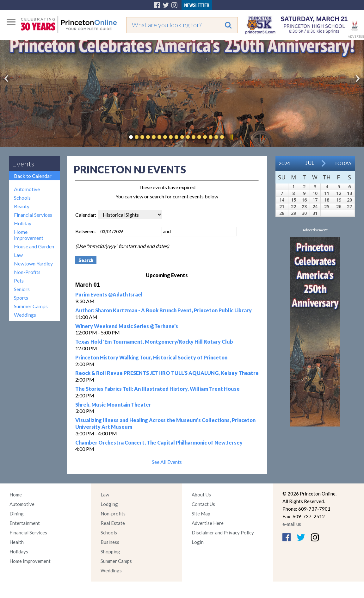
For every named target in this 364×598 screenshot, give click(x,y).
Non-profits (113, 514)
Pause (231, 137)
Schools (22, 198)
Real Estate (113, 523)
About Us (201, 495)
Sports (21, 298)
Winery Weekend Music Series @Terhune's (127, 326)
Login (198, 542)
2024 (284, 163)
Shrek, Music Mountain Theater (113, 405)
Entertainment (25, 523)
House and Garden (34, 246)
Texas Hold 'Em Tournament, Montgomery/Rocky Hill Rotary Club (154, 342)
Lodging (109, 504)
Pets (19, 280)
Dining (17, 514)
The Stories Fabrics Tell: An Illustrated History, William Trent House (157, 389)
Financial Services (33, 215)
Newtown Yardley (33, 263)
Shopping (110, 551)
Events (23, 164)
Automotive (27, 189)
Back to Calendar (33, 176)
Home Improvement (29, 235)
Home (16, 495)
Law (18, 255)
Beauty (22, 206)
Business (110, 542)
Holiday (23, 223)
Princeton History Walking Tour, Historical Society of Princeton (151, 357)
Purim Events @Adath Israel (109, 294)
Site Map (201, 514)
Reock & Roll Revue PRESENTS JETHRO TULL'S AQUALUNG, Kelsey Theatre (167, 373)
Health (17, 542)
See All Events (167, 462)
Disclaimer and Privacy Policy (223, 533)
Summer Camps (31, 306)
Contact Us (203, 504)
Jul (310, 163)
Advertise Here (208, 523)
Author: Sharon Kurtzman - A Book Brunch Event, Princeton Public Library (163, 310)
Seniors (22, 289)
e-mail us (292, 524)
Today (343, 163)
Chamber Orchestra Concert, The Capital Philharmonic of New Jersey (159, 442)
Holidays (19, 551)
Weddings (25, 315)
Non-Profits (27, 272)
